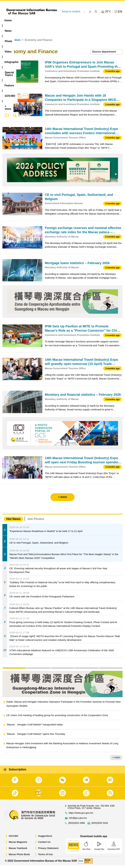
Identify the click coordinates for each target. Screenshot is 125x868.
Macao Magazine (18, 845)
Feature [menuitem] (108, 20)
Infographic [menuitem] (66, 20)
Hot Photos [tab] (36, 521)
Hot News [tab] (13, 521)
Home (6, 43)
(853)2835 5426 (100, 825)
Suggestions (45, 838)
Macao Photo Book (19, 857)
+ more (116, 760)
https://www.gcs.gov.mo (81, 815)
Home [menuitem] (8, 20)
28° (108, 12)
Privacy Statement (48, 851)
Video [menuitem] (49, 20)
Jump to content (71, 11)
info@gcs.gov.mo (78, 820)
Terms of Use (45, 857)
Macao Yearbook (18, 851)
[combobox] (107, 54)
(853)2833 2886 (77, 825)
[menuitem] (21, 20)
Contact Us (44, 845)
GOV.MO (14, 838)
